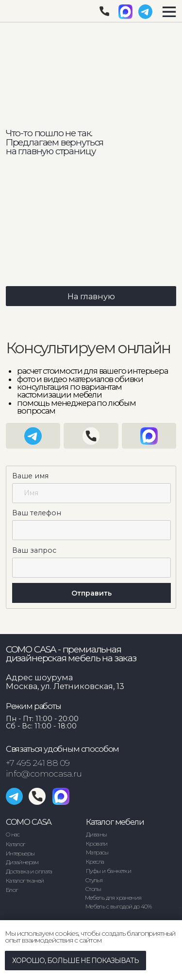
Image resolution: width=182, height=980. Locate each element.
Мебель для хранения (113, 898)
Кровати (97, 844)
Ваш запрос (34, 550)
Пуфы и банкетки (108, 871)
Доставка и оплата (29, 871)
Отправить (91, 593)
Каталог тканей (25, 881)
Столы (93, 889)
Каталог (16, 844)
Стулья (94, 880)
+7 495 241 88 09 (38, 763)
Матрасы (97, 853)
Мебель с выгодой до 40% (119, 907)
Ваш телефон (37, 513)
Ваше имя (30, 476)
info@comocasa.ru (44, 773)
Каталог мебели (115, 822)
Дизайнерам (22, 862)
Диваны (96, 835)
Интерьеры (20, 853)
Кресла (95, 862)
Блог (12, 890)
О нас (13, 835)
